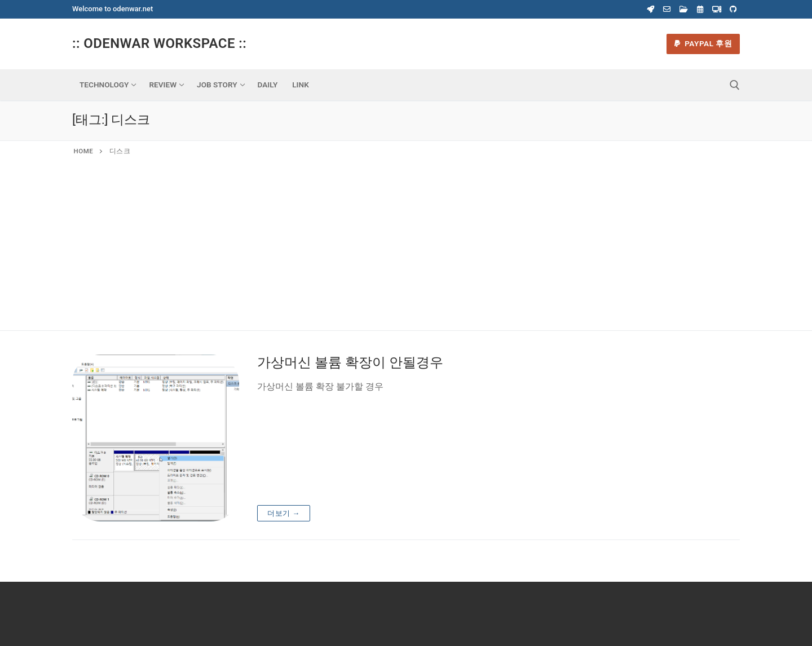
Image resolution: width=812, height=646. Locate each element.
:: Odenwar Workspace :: (159, 43)
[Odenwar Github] (733, 9)
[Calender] (700, 9)
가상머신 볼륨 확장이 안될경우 (350, 362)
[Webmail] (667, 9)
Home (84, 151)
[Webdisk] (684, 9)
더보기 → (284, 513)
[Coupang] (650, 9)
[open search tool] (735, 85)
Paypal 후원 (703, 43)
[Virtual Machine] (716, 9)
